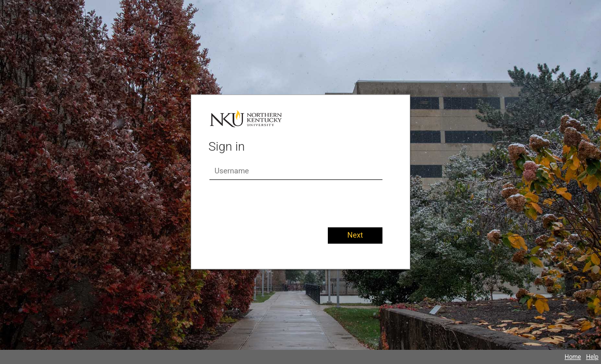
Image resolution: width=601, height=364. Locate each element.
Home (573, 357)
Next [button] (355, 235)
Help (592, 357)
